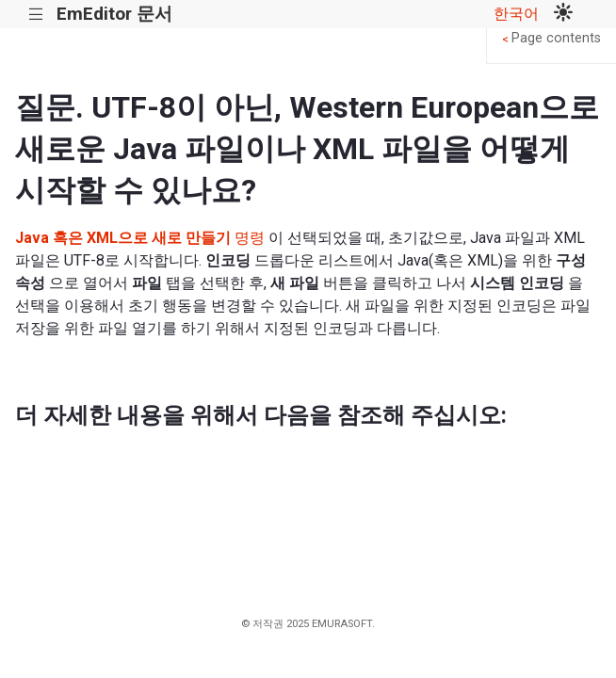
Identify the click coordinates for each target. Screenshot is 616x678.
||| (36, 15)
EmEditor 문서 (114, 14)
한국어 (516, 14)
